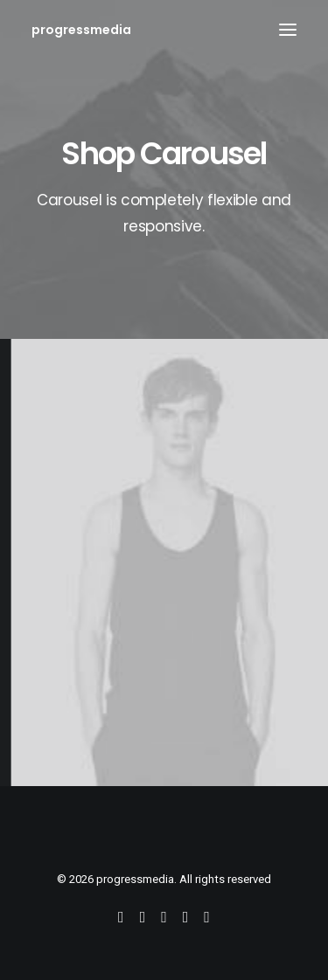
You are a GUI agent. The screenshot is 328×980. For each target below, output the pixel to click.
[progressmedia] (81, 30)
